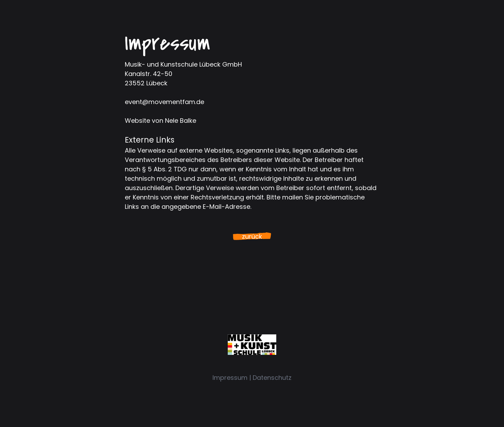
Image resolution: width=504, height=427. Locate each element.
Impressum (230, 378)
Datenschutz (272, 378)
